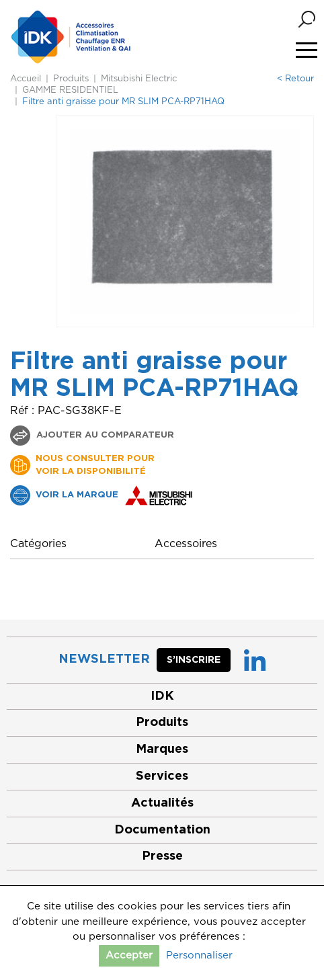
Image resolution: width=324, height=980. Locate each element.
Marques (162, 749)
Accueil (26, 79)
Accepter (129, 955)
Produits (71, 79)
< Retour (295, 79)
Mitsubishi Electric (139, 79)
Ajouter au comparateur (104, 435)
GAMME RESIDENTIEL (70, 90)
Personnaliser (199, 955)
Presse (162, 856)
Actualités (162, 803)
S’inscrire (194, 660)
